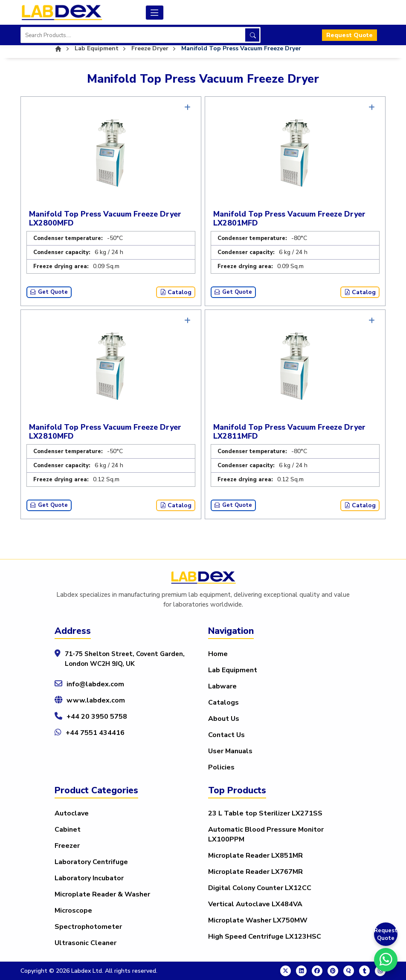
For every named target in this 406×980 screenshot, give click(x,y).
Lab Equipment (233, 670)
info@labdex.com (95, 684)
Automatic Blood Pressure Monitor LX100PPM (266, 834)
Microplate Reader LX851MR (255, 856)
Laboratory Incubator (89, 878)
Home (218, 654)
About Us (224, 719)
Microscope (73, 911)
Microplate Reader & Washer (102, 894)
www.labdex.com (96, 700)
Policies (221, 767)
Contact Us (226, 735)
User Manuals (230, 751)
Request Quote (349, 35)
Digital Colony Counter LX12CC (260, 888)
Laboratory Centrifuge (91, 862)
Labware (222, 686)
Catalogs (223, 702)
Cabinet (68, 830)
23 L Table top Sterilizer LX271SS (265, 813)
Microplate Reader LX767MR (255, 872)
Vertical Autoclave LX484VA (255, 904)
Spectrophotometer (88, 927)
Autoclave (72, 813)
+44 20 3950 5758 (97, 717)
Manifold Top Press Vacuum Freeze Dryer (241, 48)
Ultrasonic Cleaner (86, 943)
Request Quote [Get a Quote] (386, 934)
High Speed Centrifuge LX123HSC (265, 937)
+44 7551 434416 (95, 733)
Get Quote (49, 292)
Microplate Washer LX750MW (258, 920)
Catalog (176, 292)
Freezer (67, 846)
